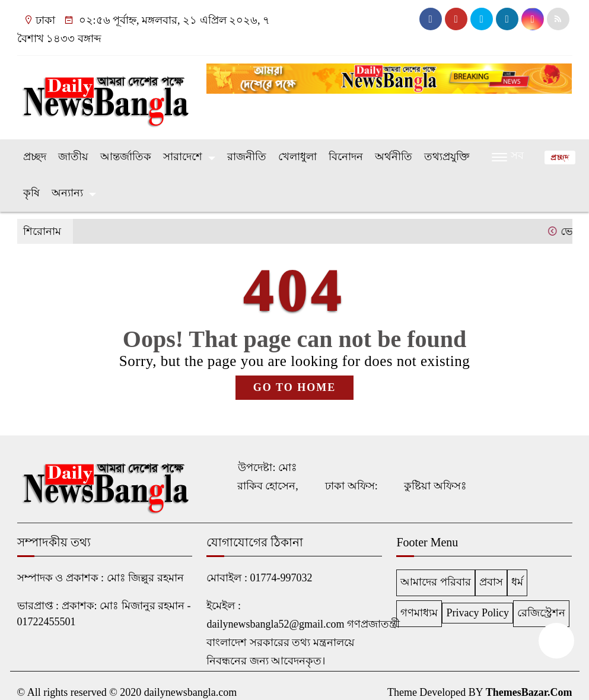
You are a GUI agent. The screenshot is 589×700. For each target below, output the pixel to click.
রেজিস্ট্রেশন (541, 613)
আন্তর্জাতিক (126, 157)
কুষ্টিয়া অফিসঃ (435, 486)
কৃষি (31, 193)
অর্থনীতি (394, 157)
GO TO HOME (294, 387)
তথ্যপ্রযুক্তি (447, 157)
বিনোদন (346, 157)
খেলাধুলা (297, 157)
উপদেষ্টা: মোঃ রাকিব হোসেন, (268, 477)
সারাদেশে (183, 157)
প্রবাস (491, 582)
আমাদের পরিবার (436, 582)
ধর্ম (517, 582)
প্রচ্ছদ (35, 157)
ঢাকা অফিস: (351, 486)
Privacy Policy (477, 613)
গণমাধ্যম (419, 613)
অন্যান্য (67, 193)
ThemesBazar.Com (529, 692)
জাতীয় (73, 157)
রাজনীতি (247, 157)
